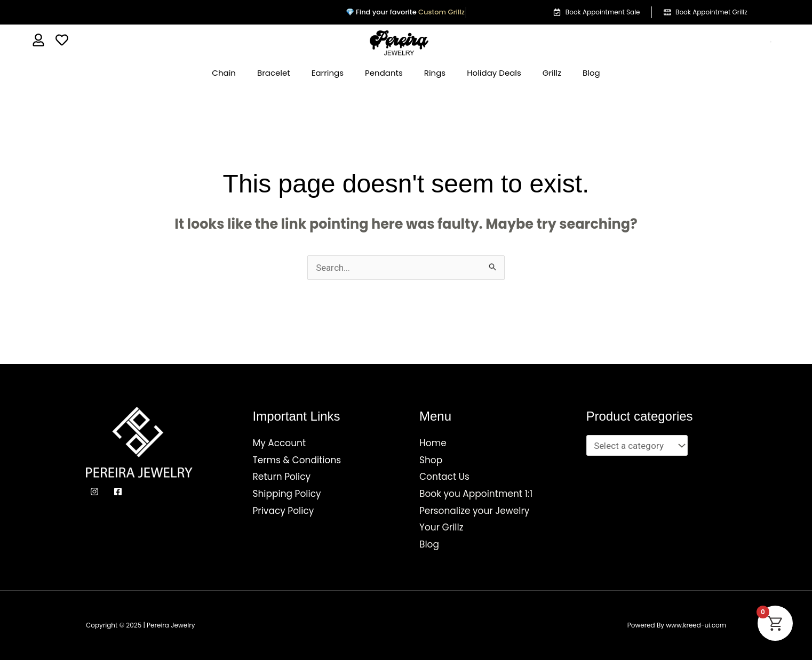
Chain (224, 73)
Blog (591, 73)
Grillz (552, 73)
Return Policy (282, 477)
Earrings (328, 73)
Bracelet (274, 73)
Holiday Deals (494, 73)
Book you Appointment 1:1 (476, 494)
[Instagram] (94, 492)
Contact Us (444, 477)
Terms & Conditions (297, 460)
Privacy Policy (284, 511)
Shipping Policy (287, 494)
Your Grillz (441, 527)
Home (433, 443)
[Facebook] (118, 492)
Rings (435, 73)
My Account (280, 443)
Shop (431, 460)
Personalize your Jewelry (474, 511)
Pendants (384, 73)
